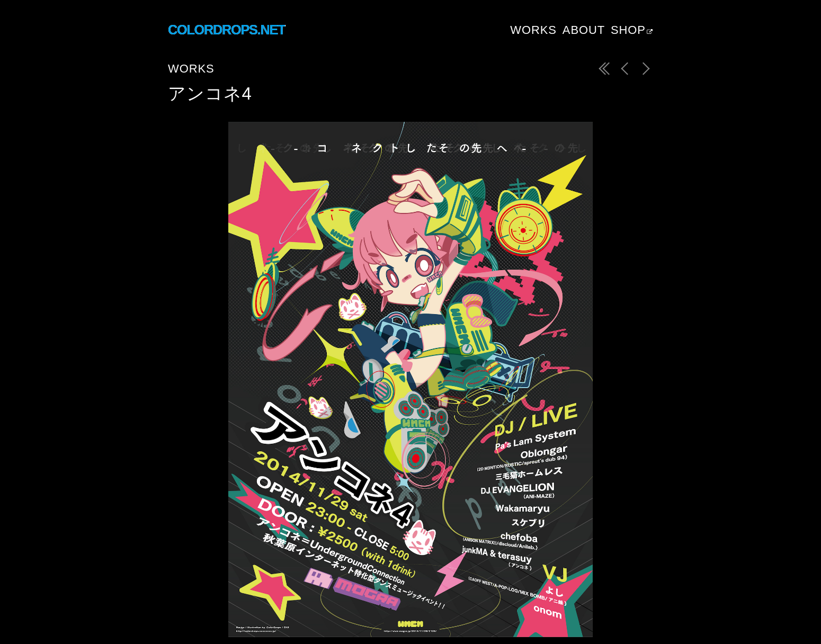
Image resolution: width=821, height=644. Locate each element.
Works (533, 30)
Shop (628, 30)
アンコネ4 (210, 93)
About (584, 30)
